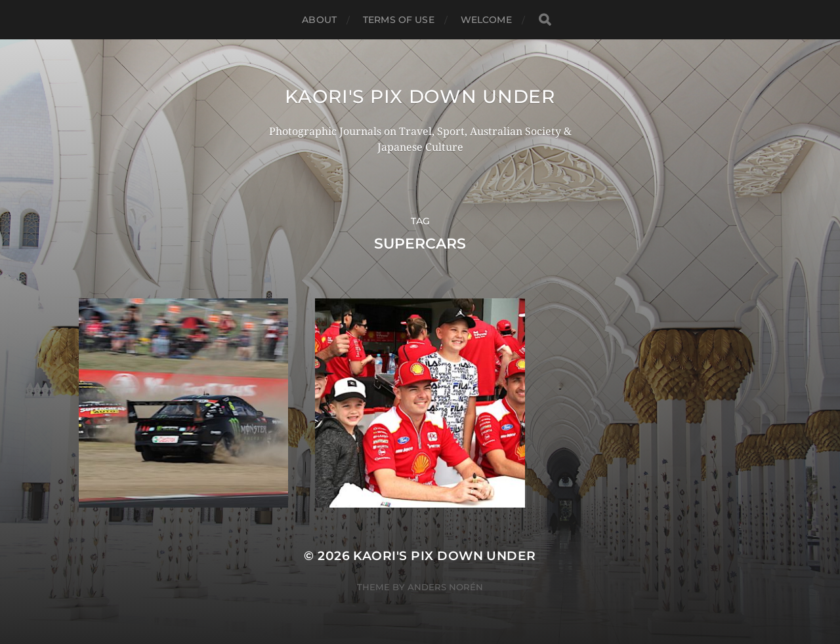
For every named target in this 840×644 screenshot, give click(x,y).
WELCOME (486, 20)
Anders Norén (445, 587)
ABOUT (319, 20)
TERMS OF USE (399, 20)
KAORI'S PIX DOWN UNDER (420, 96)
